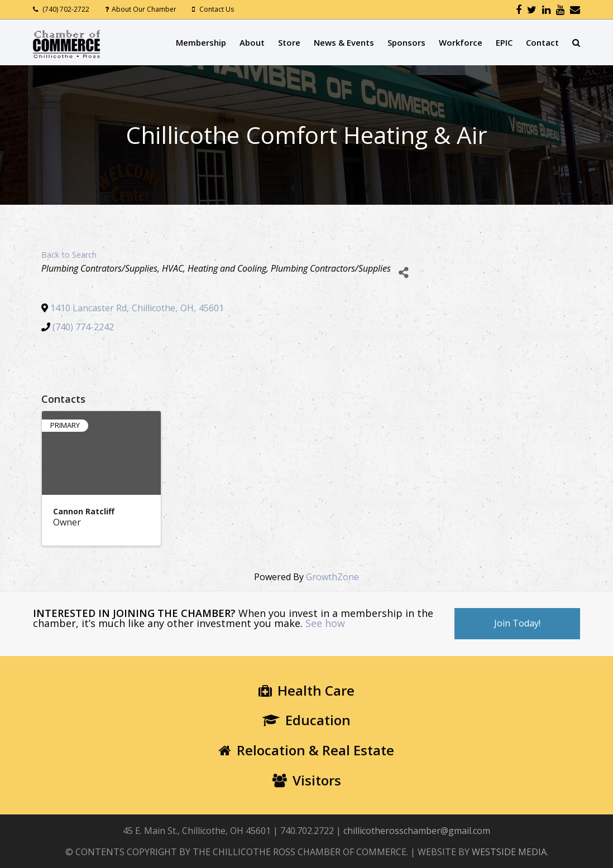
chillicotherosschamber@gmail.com (417, 831)
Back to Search (69, 255)
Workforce (461, 42)
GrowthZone (332, 577)
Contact (542, 42)
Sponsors (406, 42)
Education (306, 720)
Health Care (306, 690)
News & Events (344, 42)
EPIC (504, 42)
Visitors (307, 780)
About (252, 42)
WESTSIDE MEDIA (509, 852)
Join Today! (517, 623)
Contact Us (217, 9)
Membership (201, 42)
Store (289, 42)
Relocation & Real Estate (306, 750)
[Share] (403, 273)
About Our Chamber (144, 9)
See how (325, 623)
